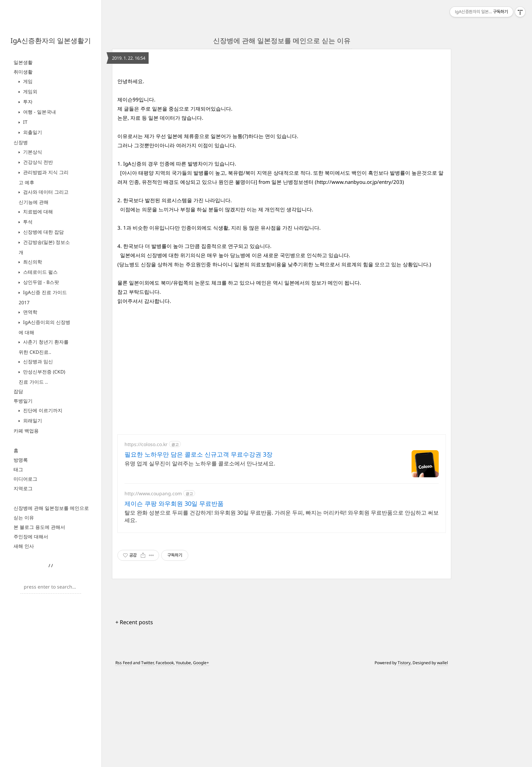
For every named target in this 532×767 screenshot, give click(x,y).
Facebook (165, 758)
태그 (18, 469)
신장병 (21, 142)
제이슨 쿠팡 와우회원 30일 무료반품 (174, 598)
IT (25, 122)
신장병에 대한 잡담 (43, 232)
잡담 (18, 391)
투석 (27, 222)
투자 (27, 102)
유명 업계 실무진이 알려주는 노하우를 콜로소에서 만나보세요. (200, 558)
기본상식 (32, 152)
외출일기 (32, 132)
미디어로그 (25, 479)
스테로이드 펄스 (40, 272)
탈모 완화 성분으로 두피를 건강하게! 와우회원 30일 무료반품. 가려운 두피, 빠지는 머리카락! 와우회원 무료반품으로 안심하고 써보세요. (282, 611)
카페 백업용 (26, 431)
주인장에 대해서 (31, 536)
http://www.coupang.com (153, 588)
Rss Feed (124, 758)
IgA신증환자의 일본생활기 (51, 41)
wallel (442, 758)
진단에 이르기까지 (42, 410)
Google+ (201, 758)
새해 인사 (24, 546)
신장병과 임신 (37, 361)
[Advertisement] (282, 114)
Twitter (147, 758)
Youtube (183, 758)
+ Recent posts (134, 717)
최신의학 (32, 262)
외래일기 (32, 420)
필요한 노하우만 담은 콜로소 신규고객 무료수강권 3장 (198, 549)
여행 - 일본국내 (39, 112)
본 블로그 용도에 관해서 (39, 527)
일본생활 (23, 62)
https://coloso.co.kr (146, 539)
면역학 (30, 312)
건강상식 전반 (37, 162)
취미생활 (23, 72)
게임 (27, 81)
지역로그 (23, 488)
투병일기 (23, 401)
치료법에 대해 (37, 212)
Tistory (404, 758)
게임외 (30, 91)
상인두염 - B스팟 (40, 282)
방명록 (21, 460)
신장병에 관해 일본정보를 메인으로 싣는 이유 (282, 41)
